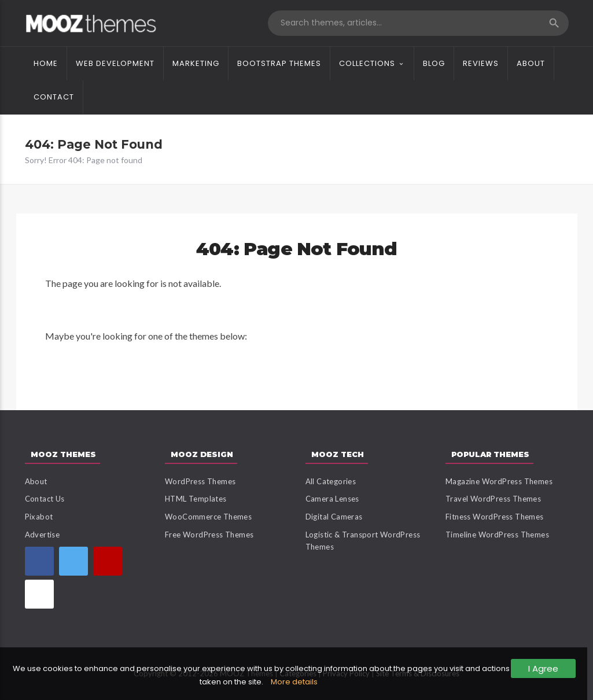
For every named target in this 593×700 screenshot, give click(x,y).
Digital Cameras (334, 517)
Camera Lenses (332, 499)
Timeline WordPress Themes (497, 535)
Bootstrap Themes (279, 63)
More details (294, 682)
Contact (54, 97)
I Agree (543, 668)
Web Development (115, 63)
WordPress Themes (200, 481)
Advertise (43, 535)
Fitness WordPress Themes (495, 517)
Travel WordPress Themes (493, 499)
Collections (367, 63)
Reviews (481, 63)
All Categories (331, 481)
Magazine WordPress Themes (499, 481)
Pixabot (39, 517)
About (531, 63)
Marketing (196, 63)
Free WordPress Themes (209, 535)
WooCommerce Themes (208, 517)
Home (46, 63)
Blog (434, 63)
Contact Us (45, 499)
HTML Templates (196, 499)
